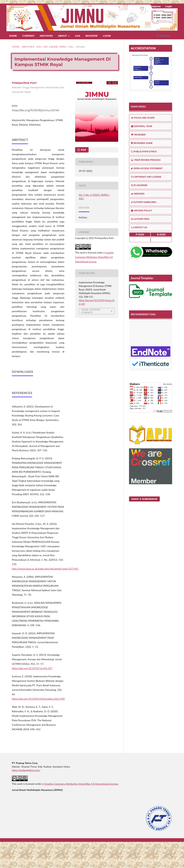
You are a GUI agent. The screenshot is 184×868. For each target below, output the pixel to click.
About (63, 36)
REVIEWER (138, 135)
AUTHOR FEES (140, 219)
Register (91, 36)
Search (163, 36)
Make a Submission (144, 499)
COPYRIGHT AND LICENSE (146, 177)
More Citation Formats (91, 311)
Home (13, 36)
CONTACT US (139, 227)
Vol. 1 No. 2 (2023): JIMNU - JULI (55, 47)
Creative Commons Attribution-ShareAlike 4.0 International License (94, 257)
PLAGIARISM (139, 185)
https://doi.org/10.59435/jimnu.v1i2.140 (35, 110)
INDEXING (138, 194)
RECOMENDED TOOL (143, 314)
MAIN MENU (138, 106)
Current (28, 36)
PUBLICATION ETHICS (144, 152)
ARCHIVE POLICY (142, 211)
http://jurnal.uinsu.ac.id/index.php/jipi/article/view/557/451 (45, 595)
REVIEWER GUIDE (142, 143)
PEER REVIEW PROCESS (146, 160)
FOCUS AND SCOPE (143, 118)
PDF (83, 150)
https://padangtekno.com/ (26, 796)
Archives (46, 36)
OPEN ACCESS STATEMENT (147, 168)
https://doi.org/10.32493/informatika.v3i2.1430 (38, 725)
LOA (78, 36)
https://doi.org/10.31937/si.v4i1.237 (32, 694)
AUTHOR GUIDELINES (144, 202)
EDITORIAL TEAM (142, 126)
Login (107, 36)
